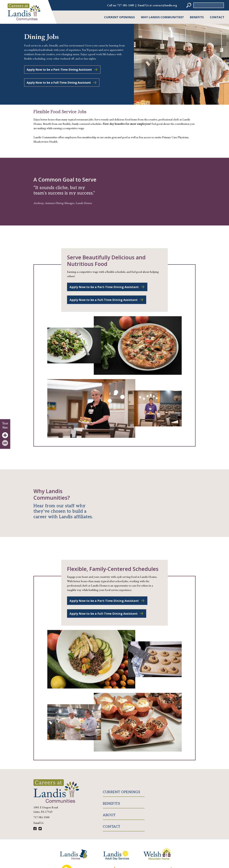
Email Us (38, 823)
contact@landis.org (165, 5)
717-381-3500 (126, 5)
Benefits (197, 17)
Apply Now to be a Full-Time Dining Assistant (61, 83)
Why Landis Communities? (162, 17)
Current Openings (119, 17)
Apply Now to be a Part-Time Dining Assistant (61, 70)
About (109, 815)
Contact (217, 17)
